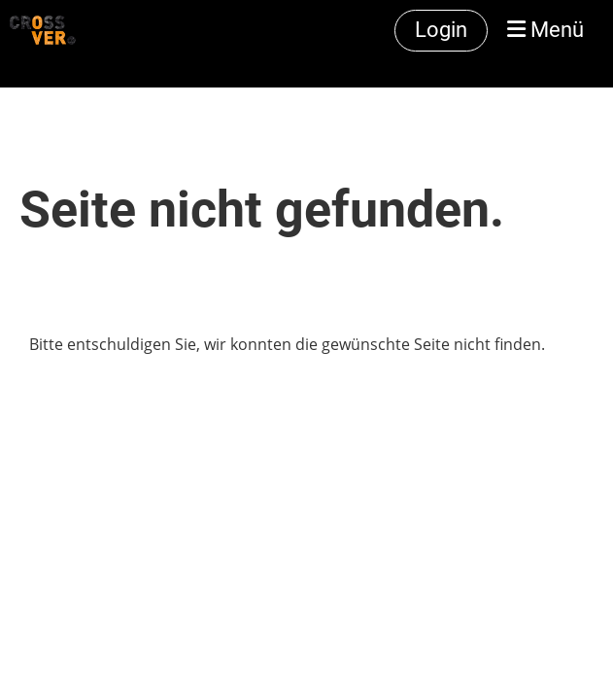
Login (441, 30)
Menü (545, 30)
